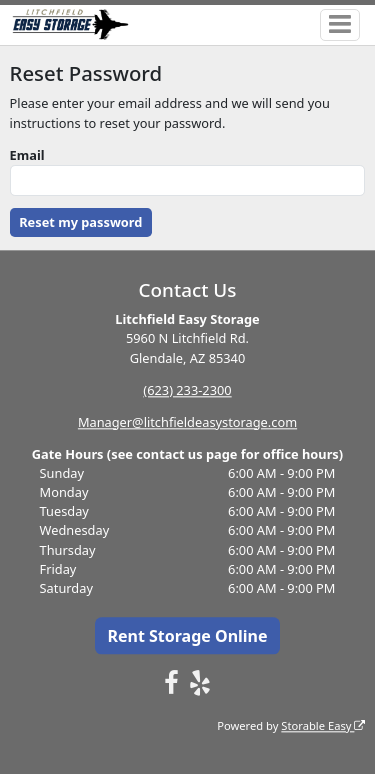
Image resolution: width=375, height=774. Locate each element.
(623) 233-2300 (187, 390)
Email (27, 155)
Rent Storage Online (187, 636)
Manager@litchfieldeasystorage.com (187, 422)
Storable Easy (323, 725)
